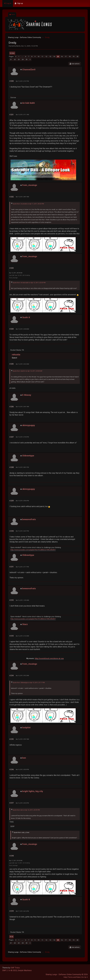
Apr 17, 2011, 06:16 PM (22, 911)
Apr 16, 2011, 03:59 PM (22, 769)
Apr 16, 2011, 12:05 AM (22, 600)
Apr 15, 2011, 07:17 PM (22, 567)
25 (27, 60)
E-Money (27, 395)
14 (54, 57)
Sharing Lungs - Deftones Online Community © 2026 (67, 974)
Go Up (11, 937)
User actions (75, 64)
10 (39, 57)
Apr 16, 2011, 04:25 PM (22, 803)
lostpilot (26, 728)
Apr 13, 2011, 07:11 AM (22, 115)
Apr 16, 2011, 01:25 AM (22, 636)
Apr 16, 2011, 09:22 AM (22, 675)
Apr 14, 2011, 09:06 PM (22, 501)
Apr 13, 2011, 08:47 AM (22, 197)
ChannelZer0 (29, 70)
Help (65, 977)
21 (11, 60)
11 (42, 57)
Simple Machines (25, 970)
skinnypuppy (29, 425)
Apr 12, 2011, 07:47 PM (22, 81)
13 (50, 57)
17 (66, 57)
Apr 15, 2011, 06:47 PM (22, 531)
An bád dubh (29, 103)
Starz (25, 624)
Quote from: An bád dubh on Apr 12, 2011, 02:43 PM (29, 283)
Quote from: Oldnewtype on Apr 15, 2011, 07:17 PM (29, 683)
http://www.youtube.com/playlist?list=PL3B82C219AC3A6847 (33, 550)
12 (46, 57)
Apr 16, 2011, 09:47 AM (22, 739)
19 (74, 57)
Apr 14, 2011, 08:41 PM (22, 467)
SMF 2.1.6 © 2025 (10, 970)
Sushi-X (26, 317)
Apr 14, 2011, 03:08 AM (22, 329)
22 (15, 60)
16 (62, 57)
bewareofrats (29, 519)
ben (24, 758)
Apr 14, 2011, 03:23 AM (22, 364)
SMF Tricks (15, 968)
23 (19, 60)
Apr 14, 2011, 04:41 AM (22, 407)
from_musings (30, 185)
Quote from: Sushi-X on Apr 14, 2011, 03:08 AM (27, 371)
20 (77, 57)
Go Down (12, 53)
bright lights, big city (33, 791)
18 (70, 57)
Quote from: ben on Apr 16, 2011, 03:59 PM (26, 810)
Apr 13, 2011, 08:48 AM (16, 273)
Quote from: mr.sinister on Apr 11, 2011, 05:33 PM (28, 204)
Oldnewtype (28, 456)
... (22, 57)
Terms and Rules (74, 977)
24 (23, 60)
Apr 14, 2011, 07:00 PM (22, 437)
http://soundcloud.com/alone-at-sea (49, 659)
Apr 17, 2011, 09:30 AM (16, 861)
